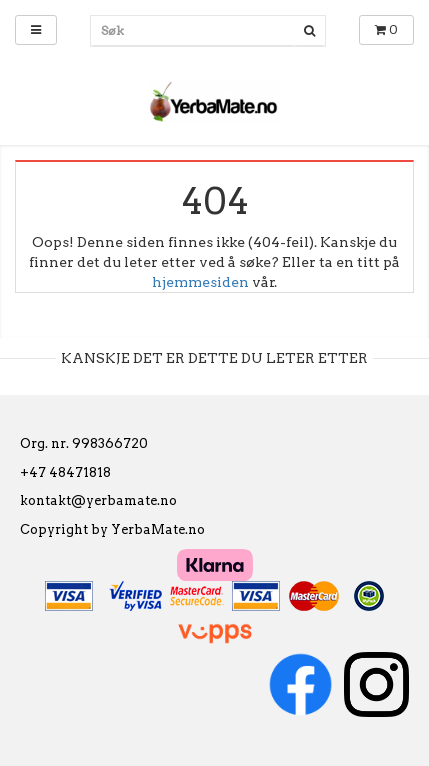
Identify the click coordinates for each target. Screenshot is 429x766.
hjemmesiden (200, 282)
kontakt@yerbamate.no (98, 500)
